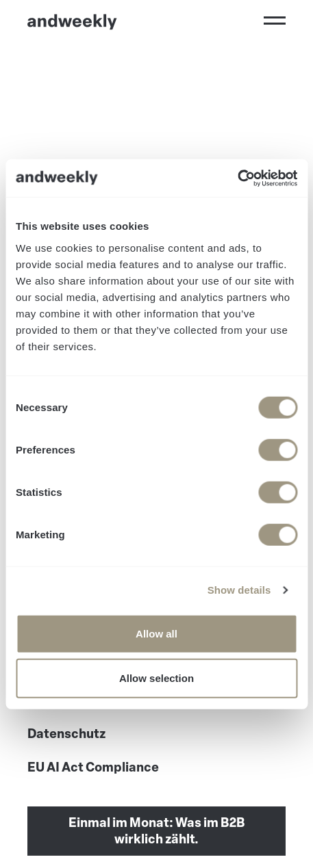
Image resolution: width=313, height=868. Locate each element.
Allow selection (156, 678)
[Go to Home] (72, 22)
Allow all (156, 633)
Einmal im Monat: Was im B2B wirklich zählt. (157, 831)
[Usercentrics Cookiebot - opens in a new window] (237, 178)
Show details (239, 590)
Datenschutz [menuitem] (66, 734)
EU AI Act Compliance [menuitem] (93, 767)
